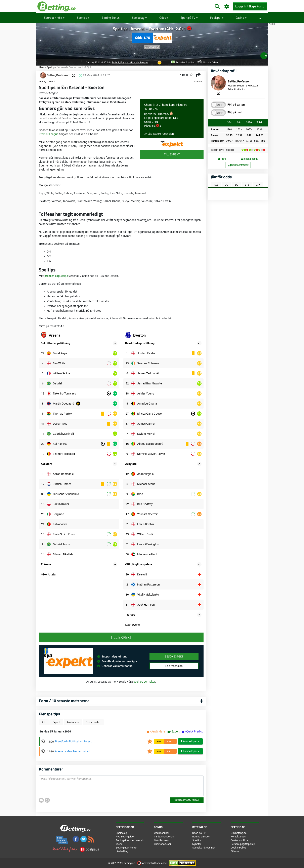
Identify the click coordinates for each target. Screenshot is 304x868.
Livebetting (122, 851)
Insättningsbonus (164, 837)
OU (227, 185)
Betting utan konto (126, 848)
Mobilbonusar (162, 840)
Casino (241, 18)
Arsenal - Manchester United (72, 751)
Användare (73, 722)
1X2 (216, 185)
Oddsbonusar (162, 833)
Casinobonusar (162, 844)
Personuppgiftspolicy (243, 844)
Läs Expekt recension (161, 134)
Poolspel (217, 18)
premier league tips (56, 276)
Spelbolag (139, 18)
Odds (164, 18)
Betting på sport (201, 837)
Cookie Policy (238, 848)
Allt (44, 722)
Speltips (83, 18)
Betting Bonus (111, 18)
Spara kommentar (187, 800)
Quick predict (93, 722)
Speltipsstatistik (238, 165)
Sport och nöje (54, 18)
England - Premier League (134, 63)
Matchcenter (152, 47)
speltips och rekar (144, 682)
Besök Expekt (174, 656)
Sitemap (235, 851)
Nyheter (197, 844)
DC (237, 185)
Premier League (49, 134)
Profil (222, 159)
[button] (115, 343)
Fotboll (116, 63)
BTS (247, 185)
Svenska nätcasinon (204, 848)
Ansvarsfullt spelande (152, 863)
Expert (56, 722)
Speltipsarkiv (250, 159)
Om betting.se (239, 833)
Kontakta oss (238, 837)
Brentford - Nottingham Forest (73, 741)
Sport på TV (189, 18)
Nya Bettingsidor (125, 837)
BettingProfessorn (222, 150)
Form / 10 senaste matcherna (64, 701)
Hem (42, 67)
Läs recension (174, 666)
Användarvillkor (239, 840)
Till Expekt (172, 154)
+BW (264, 56)
